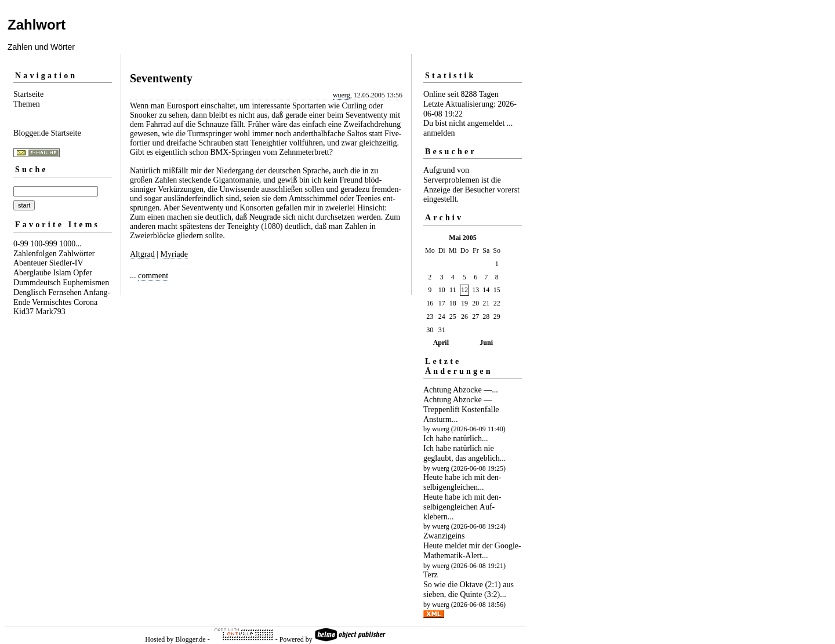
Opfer (83, 273)
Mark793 (51, 312)
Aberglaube (32, 273)
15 (497, 290)
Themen (27, 104)
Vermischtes (52, 302)
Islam (62, 273)
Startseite (28, 94)
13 (475, 290)
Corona (86, 302)
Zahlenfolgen (35, 254)
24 (442, 316)
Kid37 (23, 312)
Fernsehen (65, 292)
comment (153, 276)
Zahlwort (37, 25)
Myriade (174, 254)
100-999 (44, 244)
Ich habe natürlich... (456, 439)
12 (464, 290)
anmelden (439, 133)
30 (430, 330)
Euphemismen (86, 283)
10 (442, 290)
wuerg (342, 95)
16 (430, 303)
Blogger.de (190, 639)
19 (464, 303)
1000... (70, 244)
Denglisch (30, 292)
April (441, 343)
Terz (431, 575)
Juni (486, 343)
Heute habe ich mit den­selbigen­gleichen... (462, 482)
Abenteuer (30, 263)
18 (453, 303)
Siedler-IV (66, 263)
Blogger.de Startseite (47, 133)
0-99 (21, 244)
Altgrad (142, 254)
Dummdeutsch (37, 283)
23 (430, 316)
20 (475, 303)
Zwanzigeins (444, 536)
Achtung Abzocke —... (461, 390)
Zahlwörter (77, 254)
